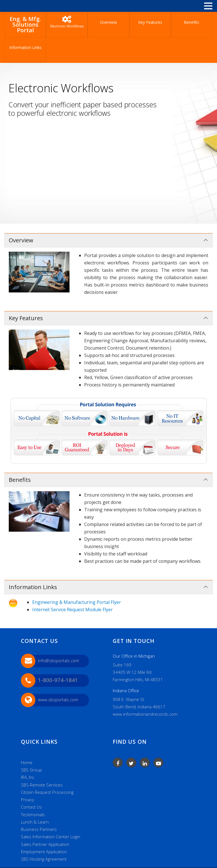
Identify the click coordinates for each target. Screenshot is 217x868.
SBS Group (32, 770)
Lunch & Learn (35, 822)
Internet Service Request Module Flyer (72, 610)
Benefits (192, 22)
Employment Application (44, 852)
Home (27, 762)
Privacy (28, 799)
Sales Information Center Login (51, 837)
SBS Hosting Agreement (44, 859)
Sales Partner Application (45, 844)
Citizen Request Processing (47, 792)
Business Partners (39, 829)
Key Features (150, 22)
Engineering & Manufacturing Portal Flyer (77, 602)
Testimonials (33, 814)
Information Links (25, 47)
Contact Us (31, 807)
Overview (108, 22)
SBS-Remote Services (42, 785)
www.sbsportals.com (58, 700)
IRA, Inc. (28, 777)
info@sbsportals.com (58, 660)
